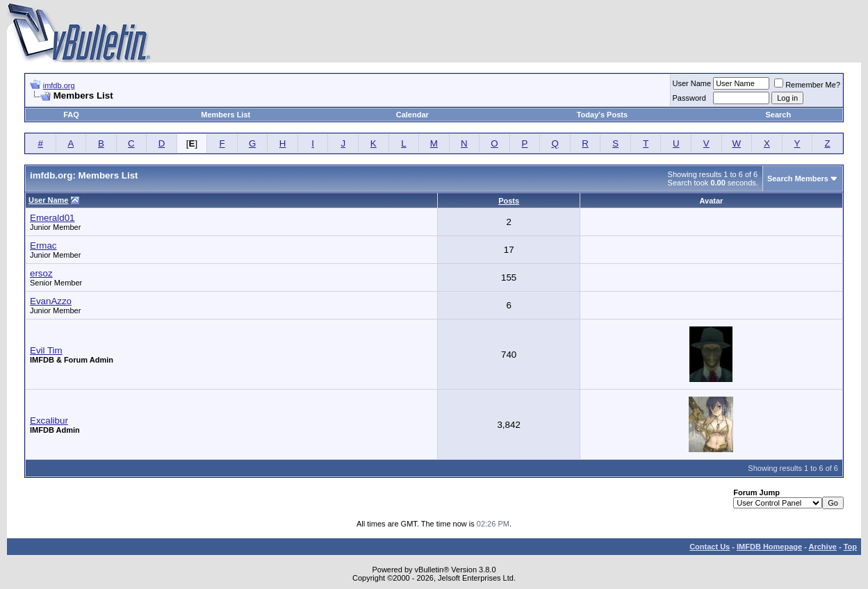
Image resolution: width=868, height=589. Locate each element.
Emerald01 (52, 218)
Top (850, 547)
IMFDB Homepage (769, 547)
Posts (509, 201)
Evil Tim (46, 350)
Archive (823, 547)
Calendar (412, 115)
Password (689, 98)
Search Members (798, 179)
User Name (692, 83)
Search (779, 115)
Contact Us (710, 547)
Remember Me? (807, 85)
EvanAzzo (51, 301)
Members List (226, 115)
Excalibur (49, 421)
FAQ (71, 115)
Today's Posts (602, 115)
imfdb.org (59, 85)
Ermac (43, 246)
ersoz (41, 273)
